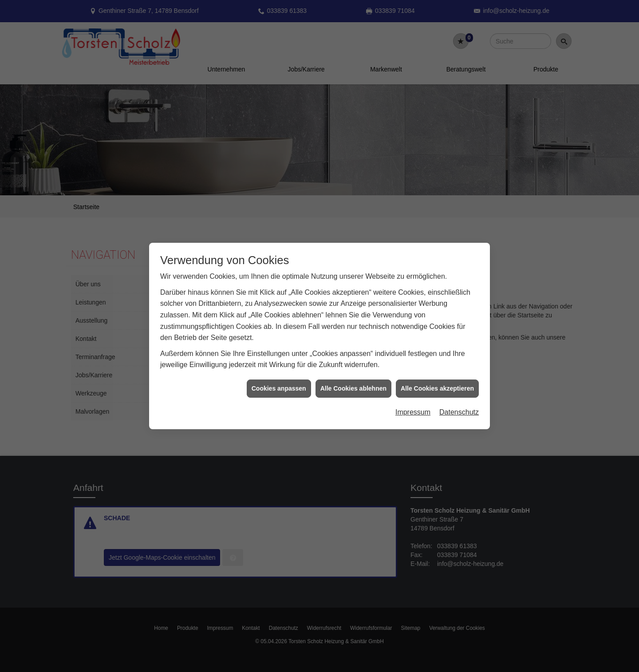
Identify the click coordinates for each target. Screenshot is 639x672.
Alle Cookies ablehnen (353, 379)
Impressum (413, 402)
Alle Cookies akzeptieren (437, 379)
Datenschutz (459, 402)
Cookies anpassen (279, 379)
